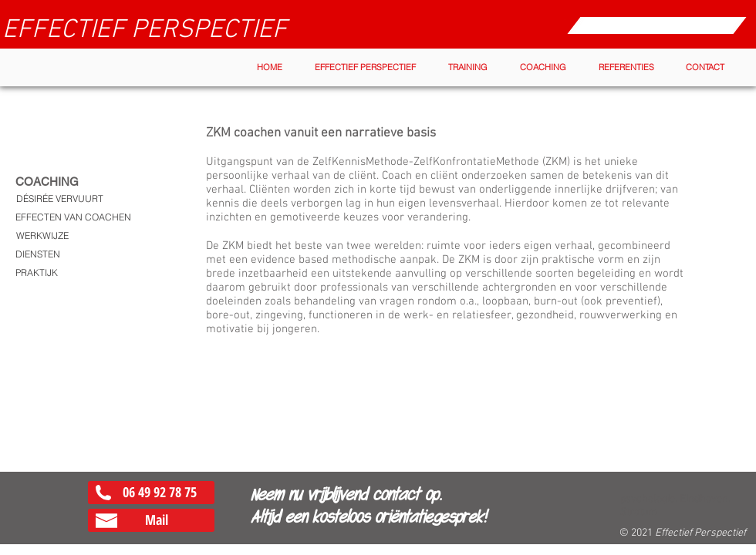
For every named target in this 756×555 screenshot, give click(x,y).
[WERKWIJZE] (42, 236)
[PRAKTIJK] (37, 273)
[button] (365, 67)
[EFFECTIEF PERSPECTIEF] (144, 30)
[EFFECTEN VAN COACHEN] (73, 217)
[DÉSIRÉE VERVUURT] (60, 199)
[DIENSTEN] (38, 254)
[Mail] (151, 520)
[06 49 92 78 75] (151, 493)
